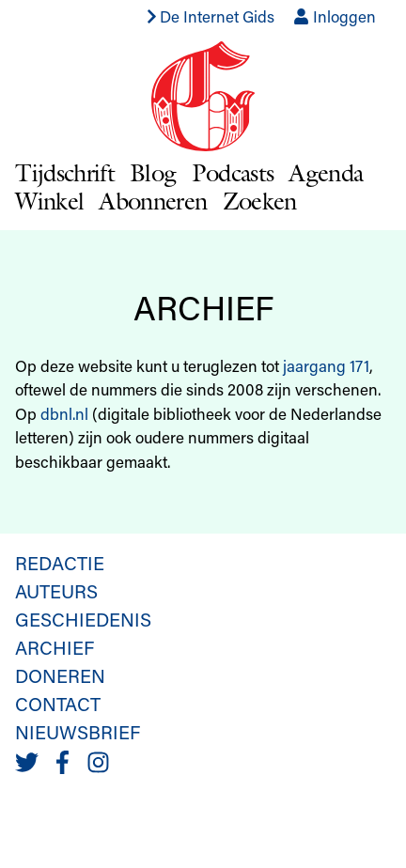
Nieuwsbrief (78, 732)
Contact (58, 704)
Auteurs (56, 591)
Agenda (326, 172)
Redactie (60, 563)
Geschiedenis (83, 619)
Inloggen (335, 16)
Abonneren (153, 201)
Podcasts (233, 172)
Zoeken (260, 201)
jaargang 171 (326, 365)
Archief (55, 647)
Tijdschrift (65, 172)
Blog (153, 172)
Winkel (49, 201)
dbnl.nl (64, 413)
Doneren (60, 675)
